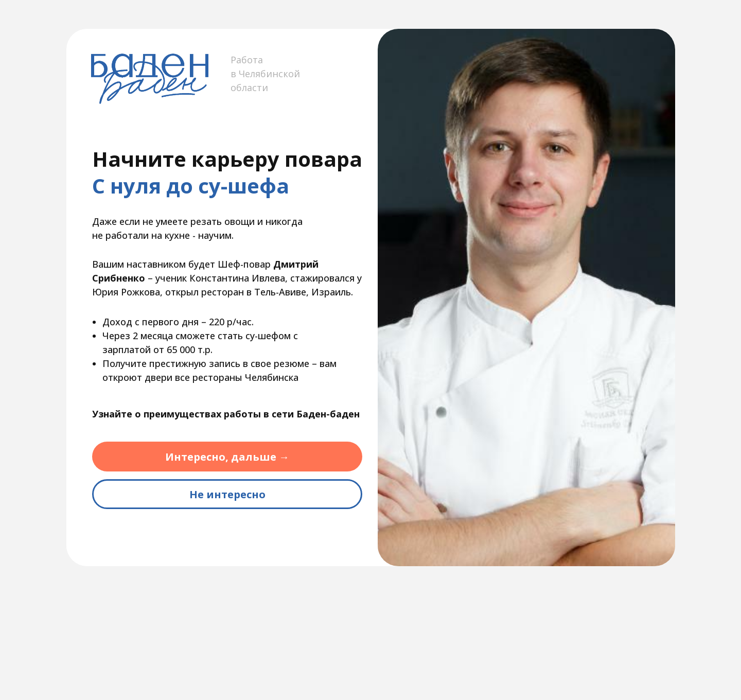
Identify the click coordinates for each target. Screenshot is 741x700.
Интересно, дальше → (227, 457)
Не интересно (227, 494)
